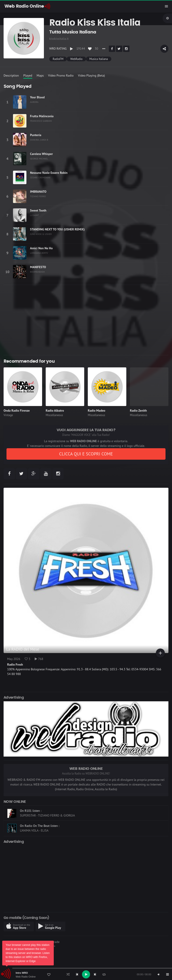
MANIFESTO (38, 267)
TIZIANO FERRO (38, 196)
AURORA (34, 102)
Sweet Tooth (38, 210)
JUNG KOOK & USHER (41, 234)
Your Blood (37, 97)
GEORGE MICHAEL (39, 159)
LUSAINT (34, 215)
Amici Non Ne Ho (41, 248)
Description (11, 75)
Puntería (36, 135)
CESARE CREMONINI (40, 177)
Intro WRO (22, 973)
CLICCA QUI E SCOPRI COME (86, 454)
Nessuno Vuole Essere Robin (49, 173)
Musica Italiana (99, 59)
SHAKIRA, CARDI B (39, 140)
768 (39, 659)
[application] (86, 974)
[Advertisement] (86, 320)
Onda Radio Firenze (17, 411)
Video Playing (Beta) (91, 75)
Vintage (8, 415)
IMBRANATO (38, 192)
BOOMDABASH (37, 272)
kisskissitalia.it (59, 39)
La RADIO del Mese (23, 649)
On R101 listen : (31, 811)
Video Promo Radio (61, 75)
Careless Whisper (41, 154)
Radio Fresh (15, 664)
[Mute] (159, 974)
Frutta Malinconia (42, 116)
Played (28, 75)
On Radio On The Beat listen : (40, 826)
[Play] (86, 974)
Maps (40, 75)
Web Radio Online (26, 977)
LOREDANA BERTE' (39, 253)
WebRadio (76, 59)
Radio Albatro (55, 411)
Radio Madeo (97, 411)
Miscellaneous (54, 415)
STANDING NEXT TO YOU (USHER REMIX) (57, 229)
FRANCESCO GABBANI (41, 121)
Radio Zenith (138, 411)
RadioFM (58, 59)
